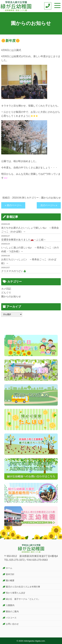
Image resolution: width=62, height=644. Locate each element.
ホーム (9, 568)
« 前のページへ (13, 205)
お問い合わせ (12, 624)
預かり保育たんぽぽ (15, 593)
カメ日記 (6, 289)
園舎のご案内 (12, 611)
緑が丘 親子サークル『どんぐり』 (23, 599)
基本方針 (10, 574)
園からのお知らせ (51, 198)
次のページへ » (49, 205)
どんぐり (6, 293)
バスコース (11, 618)
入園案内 (10, 605)
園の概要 (10, 580)
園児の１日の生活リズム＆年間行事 (23, 587)
